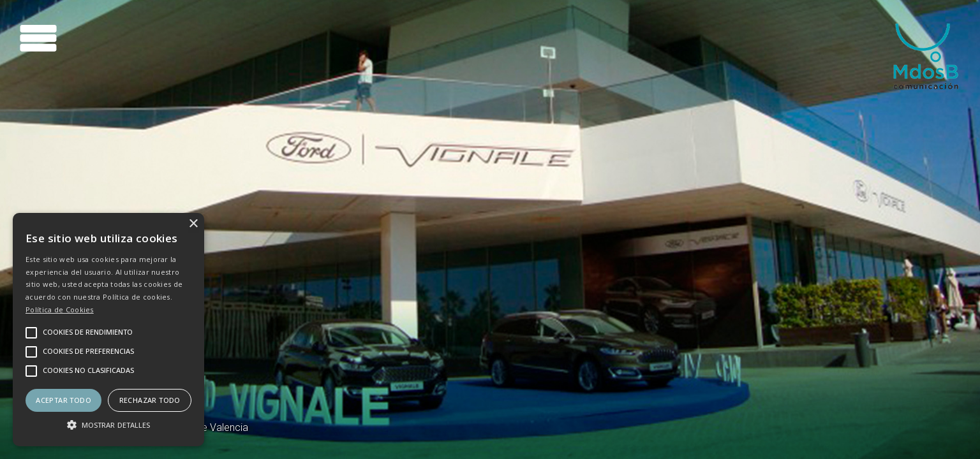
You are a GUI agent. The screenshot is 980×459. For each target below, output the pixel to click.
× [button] (193, 224)
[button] (108, 424)
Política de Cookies (60, 310)
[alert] (108, 330)
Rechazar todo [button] (150, 400)
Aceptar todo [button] (63, 400)
